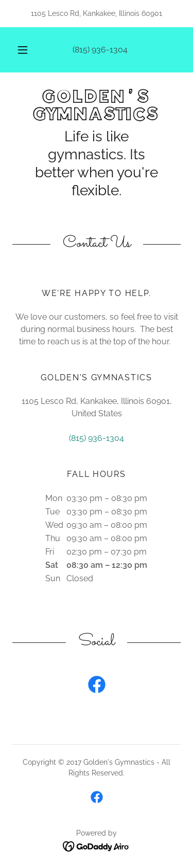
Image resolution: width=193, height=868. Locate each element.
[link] (97, 106)
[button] (23, 50)
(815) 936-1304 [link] (100, 50)
